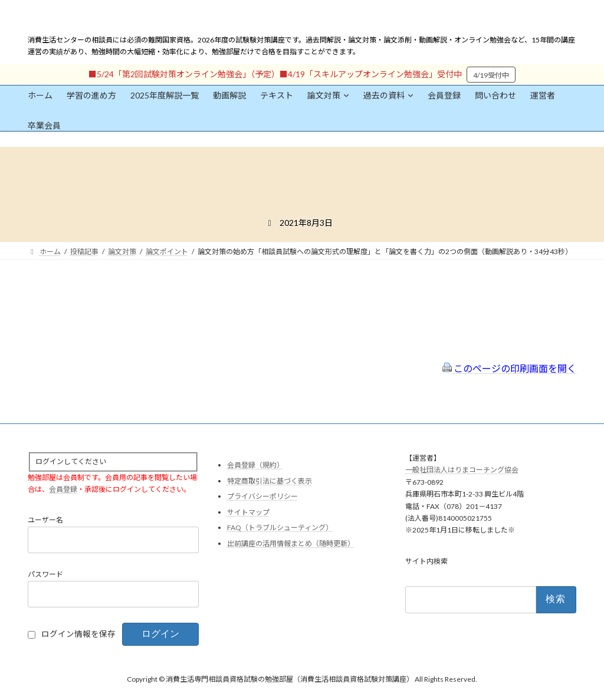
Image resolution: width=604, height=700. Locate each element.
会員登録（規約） (255, 465)
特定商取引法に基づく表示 (270, 481)
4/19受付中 (491, 75)
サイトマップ (248, 512)
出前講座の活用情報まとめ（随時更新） (291, 543)
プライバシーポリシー (262, 497)
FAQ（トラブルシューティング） (280, 528)
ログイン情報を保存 (78, 635)
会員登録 (63, 489)
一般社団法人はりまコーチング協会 (462, 470)
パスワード (45, 575)
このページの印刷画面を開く (509, 368)
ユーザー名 (45, 520)
